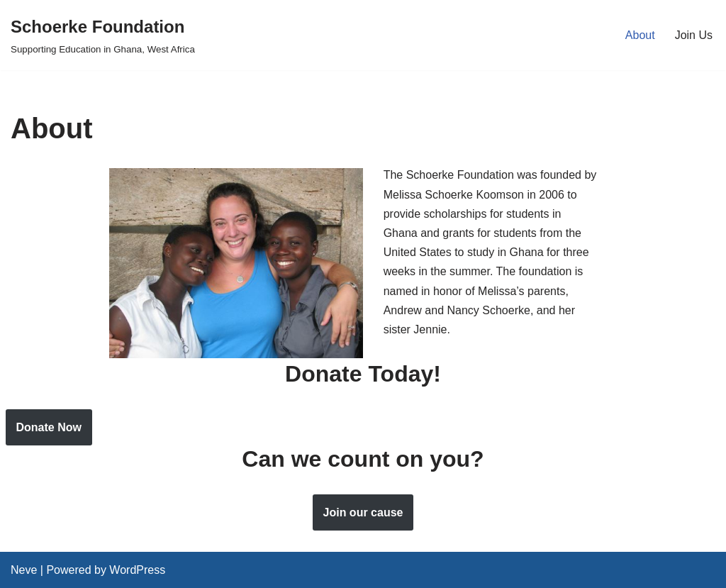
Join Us (694, 35)
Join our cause (363, 512)
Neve (24, 570)
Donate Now (49, 427)
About (640, 35)
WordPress (137, 570)
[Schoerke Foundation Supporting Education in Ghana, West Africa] (103, 35)
